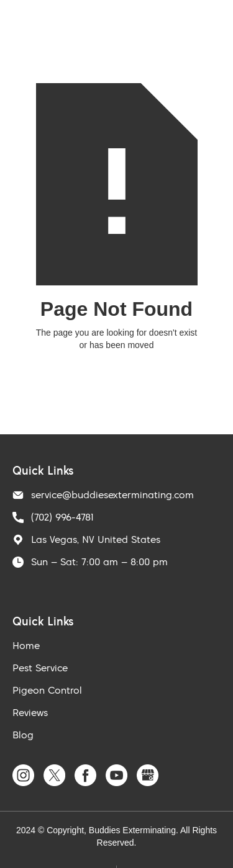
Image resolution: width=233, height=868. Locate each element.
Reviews (30, 712)
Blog (23, 735)
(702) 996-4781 (62, 517)
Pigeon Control (47, 690)
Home (26, 645)
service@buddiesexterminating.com (112, 494)
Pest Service (40, 668)
